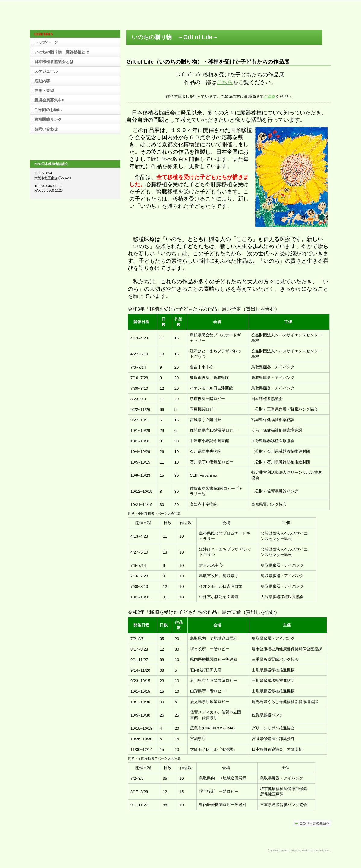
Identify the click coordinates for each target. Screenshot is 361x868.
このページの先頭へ (312, 823)
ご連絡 (270, 97)
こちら (225, 82)
